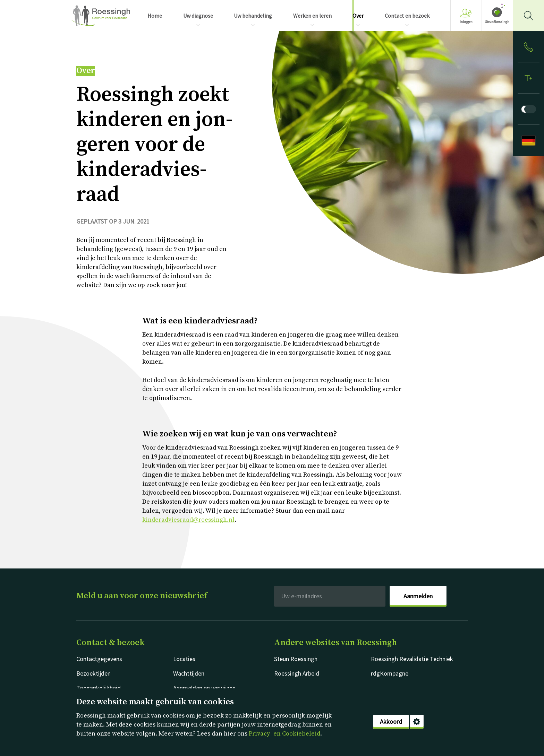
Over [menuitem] (358, 16)
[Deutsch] (528, 140)
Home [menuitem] (155, 16)
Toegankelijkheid (99, 688)
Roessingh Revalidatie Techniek (412, 659)
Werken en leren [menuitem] (312, 16)
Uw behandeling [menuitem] (253, 16)
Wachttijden (189, 673)
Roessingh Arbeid (297, 673)
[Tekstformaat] (528, 78)
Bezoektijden (93, 673)
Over (86, 71)
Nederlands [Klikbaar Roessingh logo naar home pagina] (101, 16)
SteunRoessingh (497, 22)
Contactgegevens (99, 659)
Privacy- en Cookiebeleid (284, 734)
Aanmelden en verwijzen (204, 688)
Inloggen (466, 16)
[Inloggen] (528, 47)
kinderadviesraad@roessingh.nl (188, 520)
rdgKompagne (390, 673)
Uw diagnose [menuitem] (198, 16)
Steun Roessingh (296, 659)
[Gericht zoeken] (528, 16)
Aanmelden (418, 596)
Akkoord (391, 722)
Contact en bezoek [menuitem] (407, 16)
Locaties (184, 659)
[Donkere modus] (528, 109)
